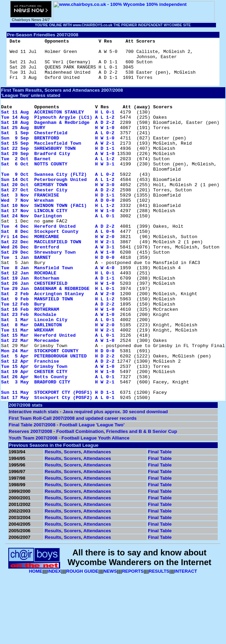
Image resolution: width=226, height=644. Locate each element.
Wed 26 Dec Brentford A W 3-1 (58, 286)
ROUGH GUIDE (82, 641)
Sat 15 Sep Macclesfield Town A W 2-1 (58, 162)
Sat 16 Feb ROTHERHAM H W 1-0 (58, 361)
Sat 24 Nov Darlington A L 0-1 (58, 249)
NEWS (110, 641)
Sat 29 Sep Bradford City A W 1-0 (58, 174)
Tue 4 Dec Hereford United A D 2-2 (58, 261)
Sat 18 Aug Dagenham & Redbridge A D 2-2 (58, 137)
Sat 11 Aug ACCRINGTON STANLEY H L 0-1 (58, 124)
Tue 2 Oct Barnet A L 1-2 (58, 180)
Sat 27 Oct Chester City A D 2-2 (58, 218)
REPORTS (133, 641)
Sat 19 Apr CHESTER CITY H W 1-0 (58, 436)
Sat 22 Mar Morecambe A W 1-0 (58, 398)
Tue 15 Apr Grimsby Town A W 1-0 (58, 429)
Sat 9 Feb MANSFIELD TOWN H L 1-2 (58, 348)
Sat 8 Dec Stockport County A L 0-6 (58, 267)
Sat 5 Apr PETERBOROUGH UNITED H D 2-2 (58, 417)
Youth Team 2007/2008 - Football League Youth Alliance (69, 507)
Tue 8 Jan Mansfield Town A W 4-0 (58, 311)
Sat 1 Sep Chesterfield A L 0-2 (58, 149)
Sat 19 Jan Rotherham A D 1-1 (58, 324)
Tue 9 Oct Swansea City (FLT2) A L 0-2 (58, 199)
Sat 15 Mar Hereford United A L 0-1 (58, 392)
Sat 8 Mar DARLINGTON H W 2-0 (58, 380)
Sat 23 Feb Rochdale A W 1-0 (58, 367)
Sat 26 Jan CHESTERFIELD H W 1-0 (58, 330)
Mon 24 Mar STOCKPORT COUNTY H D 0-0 (58, 411)
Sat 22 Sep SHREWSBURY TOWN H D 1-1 (58, 168)
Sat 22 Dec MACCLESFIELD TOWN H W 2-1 (58, 280)
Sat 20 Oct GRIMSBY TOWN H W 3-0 (58, 211)
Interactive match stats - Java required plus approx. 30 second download (88, 481)
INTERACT (186, 641)
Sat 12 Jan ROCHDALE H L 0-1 (58, 317)
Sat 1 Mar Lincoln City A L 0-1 (58, 373)
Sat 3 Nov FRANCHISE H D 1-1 (58, 224)
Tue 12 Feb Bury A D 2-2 (58, 355)
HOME (36, 641)
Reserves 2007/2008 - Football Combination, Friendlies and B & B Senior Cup (93, 501)
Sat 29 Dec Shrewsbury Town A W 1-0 (58, 292)
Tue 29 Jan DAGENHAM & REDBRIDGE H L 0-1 (58, 336)
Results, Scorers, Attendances (78, 521)
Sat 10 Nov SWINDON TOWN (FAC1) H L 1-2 (58, 236)
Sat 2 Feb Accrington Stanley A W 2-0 (58, 342)
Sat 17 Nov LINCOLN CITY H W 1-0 (58, 243)
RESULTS (159, 641)
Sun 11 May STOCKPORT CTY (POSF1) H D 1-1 (58, 461)
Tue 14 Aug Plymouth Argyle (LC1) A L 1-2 (58, 130)
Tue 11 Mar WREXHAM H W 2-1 (58, 386)
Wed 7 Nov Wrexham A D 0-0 (58, 230)
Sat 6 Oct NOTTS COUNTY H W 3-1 (58, 187)
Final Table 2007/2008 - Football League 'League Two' (67, 494)
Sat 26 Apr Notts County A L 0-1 (58, 442)
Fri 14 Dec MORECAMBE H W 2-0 (58, 274)
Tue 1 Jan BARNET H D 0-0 (58, 299)
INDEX (54, 641)
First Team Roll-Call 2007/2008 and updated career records (73, 488)
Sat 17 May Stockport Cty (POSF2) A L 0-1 (58, 467)
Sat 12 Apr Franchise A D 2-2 (58, 423)
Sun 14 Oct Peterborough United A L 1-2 (58, 205)
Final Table (160, 521)
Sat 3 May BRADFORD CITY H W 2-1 (58, 448)
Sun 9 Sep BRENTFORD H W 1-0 (58, 155)
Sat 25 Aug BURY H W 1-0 (58, 143)
